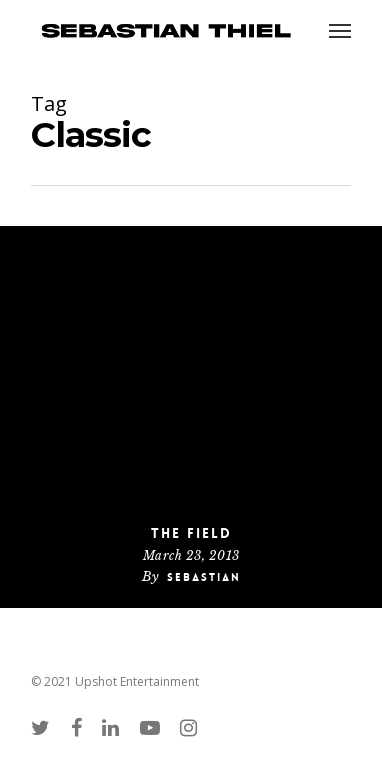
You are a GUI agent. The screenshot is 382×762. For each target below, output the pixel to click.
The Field (191, 533)
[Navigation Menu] (340, 30)
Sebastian (204, 577)
